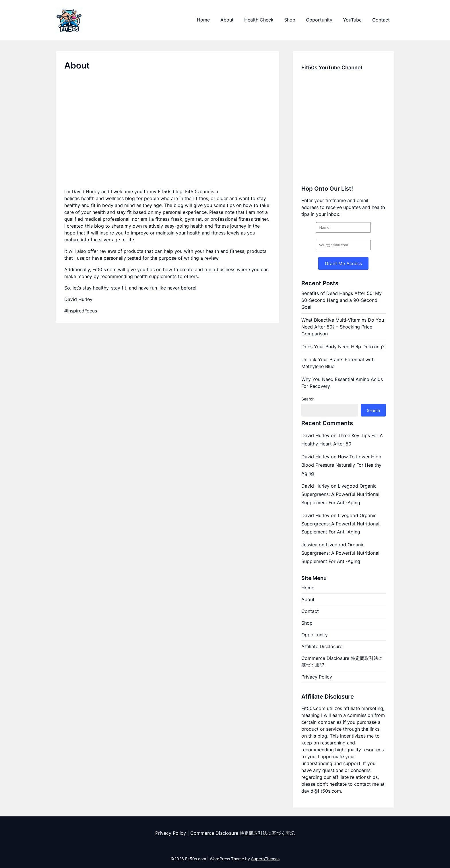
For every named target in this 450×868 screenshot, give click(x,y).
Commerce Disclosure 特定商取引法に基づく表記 (342, 662)
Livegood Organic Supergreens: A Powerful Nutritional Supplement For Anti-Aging (340, 494)
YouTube (352, 20)
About (227, 20)
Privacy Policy (317, 677)
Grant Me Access (343, 263)
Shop (290, 20)
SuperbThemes (265, 859)
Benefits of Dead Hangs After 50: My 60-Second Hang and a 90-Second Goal (342, 300)
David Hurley (315, 435)
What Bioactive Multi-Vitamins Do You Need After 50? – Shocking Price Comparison (343, 327)
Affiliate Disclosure (322, 646)
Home (203, 20)
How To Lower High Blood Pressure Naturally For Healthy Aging (341, 465)
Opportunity (319, 20)
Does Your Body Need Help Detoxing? (343, 347)
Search (308, 399)
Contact (381, 20)
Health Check (259, 20)
